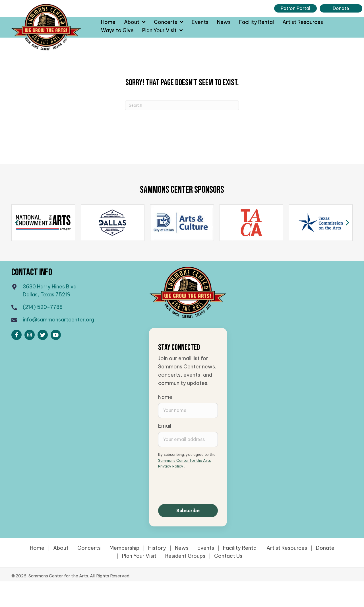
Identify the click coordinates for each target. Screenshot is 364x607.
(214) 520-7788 (43, 307)
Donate (325, 548)
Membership (124, 548)
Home (37, 548)
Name (165, 397)
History (157, 548)
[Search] (182, 105)
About (61, 548)
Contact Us (228, 556)
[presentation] (201, 486)
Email (165, 426)
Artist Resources (287, 548)
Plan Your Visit (139, 556)
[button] (16, 335)
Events (206, 548)
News (182, 548)
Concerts (89, 548)
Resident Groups (185, 556)
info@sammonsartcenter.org (58, 320)
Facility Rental (240, 548)
